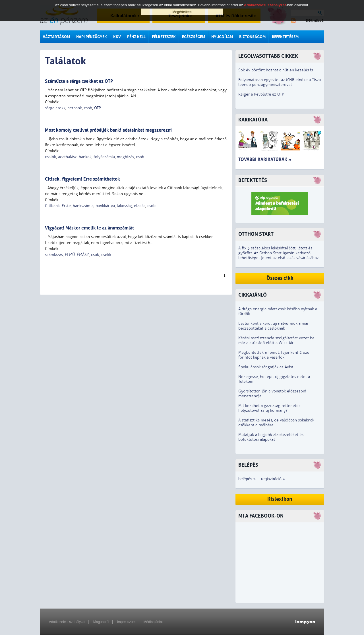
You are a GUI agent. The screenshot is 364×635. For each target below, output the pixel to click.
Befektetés (253, 180)
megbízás (125, 157)
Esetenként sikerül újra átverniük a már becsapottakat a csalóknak (273, 326)
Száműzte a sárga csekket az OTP (79, 81)
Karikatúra (253, 120)
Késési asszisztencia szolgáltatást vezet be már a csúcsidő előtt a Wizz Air (276, 340)
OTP (98, 108)
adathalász (67, 157)
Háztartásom (56, 37)
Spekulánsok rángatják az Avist (266, 367)
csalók (50, 157)
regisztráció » (273, 479)
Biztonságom (252, 37)
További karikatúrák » (265, 159)
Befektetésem (285, 37)
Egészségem (194, 37)
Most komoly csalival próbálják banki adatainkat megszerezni (108, 130)
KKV (117, 37)
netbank (75, 108)
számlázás (54, 255)
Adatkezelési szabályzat (67, 622)
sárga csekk (55, 108)
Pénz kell (136, 37)
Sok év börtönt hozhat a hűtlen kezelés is (276, 70)
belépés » (247, 479)
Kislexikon (280, 499)
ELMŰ (70, 255)
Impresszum (126, 622)
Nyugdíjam (222, 37)
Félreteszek (164, 37)
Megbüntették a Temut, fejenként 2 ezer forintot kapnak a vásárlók (275, 355)
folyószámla (104, 157)
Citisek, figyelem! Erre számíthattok (82, 179)
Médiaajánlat (153, 622)
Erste (66, 206)
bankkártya (105, 206)
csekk (106, 255)
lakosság (124, 206)
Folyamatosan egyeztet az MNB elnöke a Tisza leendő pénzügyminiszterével (280, 82)
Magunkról (101, 622)
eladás (140, 206)
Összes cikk (280, 278)
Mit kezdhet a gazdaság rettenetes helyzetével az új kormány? (269, 408)
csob (88, 108)
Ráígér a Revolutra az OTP (261, 94)
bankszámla (83, 206)
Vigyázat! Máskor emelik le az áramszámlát (89, 228)
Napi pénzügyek (92, 37)
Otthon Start (256, 234)
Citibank (52, 206)
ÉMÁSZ (83, 255)
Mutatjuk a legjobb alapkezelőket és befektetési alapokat (271, 437)
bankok (85, 157)
